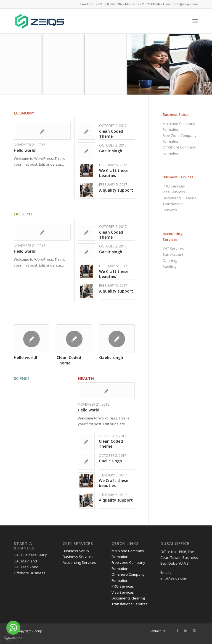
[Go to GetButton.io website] (13, 638)
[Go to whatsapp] (13, 628)
